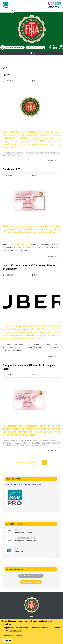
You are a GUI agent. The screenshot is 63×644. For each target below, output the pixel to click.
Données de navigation (13, 635)
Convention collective (24, 532)
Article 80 (19, 552)
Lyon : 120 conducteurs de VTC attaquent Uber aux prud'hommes (30, 267)
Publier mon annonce (31, 582)
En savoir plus (15, 631)
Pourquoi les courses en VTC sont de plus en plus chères (29, 367)
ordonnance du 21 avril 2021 (18, 244)
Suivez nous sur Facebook (50, 47)
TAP (17, 549)
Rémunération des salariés (26, 541)
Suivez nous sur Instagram (61, 47)
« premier (21, 462)
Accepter (7, 641)
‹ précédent (32, 462)
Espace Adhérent (14, 47)
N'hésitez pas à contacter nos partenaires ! (24, 484)
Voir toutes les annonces (31, 576)
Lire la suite (54, 161)
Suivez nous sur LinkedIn (55, 47)
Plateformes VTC (11, 169)
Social (18, 530)
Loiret (6, 75)
